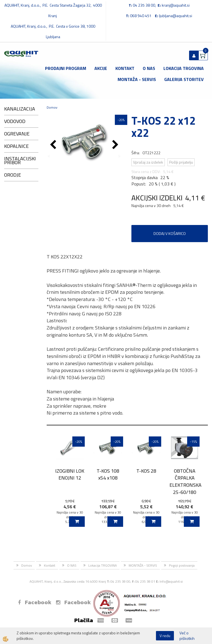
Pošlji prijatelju (181, 162)
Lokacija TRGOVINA (184, 68)
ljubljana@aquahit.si (176, 16)
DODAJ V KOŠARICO (170, 233)
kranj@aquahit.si (176, 5)
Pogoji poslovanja (182, 565)
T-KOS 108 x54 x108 (108, 474)
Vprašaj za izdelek (148, 162)
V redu (165, 636)
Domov (52, 107)
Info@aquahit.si (171, 581)
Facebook (35, 602)
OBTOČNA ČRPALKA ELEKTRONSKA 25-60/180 (185, 481)
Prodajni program (66, 68)
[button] (116, 145)
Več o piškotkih (187, 636)
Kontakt (125, 68)
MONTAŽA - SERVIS (137, 79)
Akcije (101, 68)
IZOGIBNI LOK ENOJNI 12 (70, 474)
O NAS (149, 68)
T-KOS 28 (146, 471)
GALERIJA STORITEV (184, 79)
